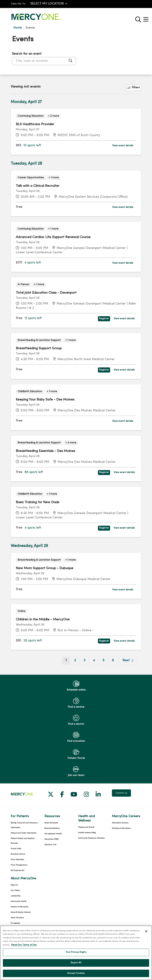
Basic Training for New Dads (37, 502)
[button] (147, 18)
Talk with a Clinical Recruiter (38, 186)
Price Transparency (19, 865)
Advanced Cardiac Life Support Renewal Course (53, 237)
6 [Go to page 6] (113, 660)
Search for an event (27, 54)
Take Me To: (18, 4)
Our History (15, 891)
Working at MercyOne (121, 828)
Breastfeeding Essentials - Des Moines (45, 451)
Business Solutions (52, 828)
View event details (123, 146)
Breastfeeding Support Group (39, 348)
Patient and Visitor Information (24, 833)
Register (104, 319)
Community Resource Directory (91, 838)
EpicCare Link (50, 845)
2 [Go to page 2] (75, 660)
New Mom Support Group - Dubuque (45, 568)
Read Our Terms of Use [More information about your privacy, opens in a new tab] (24, 949)
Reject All (76, 967)
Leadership (16, 896)
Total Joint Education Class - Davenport (46, 293)
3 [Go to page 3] (84, 660)
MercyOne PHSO (52, 839)
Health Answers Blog (87, 833)
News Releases (51, 823)
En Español (15, 923)
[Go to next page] (128, 661)
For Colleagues (17, 929)
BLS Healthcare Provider (35, 124)
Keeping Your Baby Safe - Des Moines (45, 400)
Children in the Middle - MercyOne (43, 619)
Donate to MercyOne (20, 907)
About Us (14, 885)
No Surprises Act (18, 871)
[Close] (146, 936)
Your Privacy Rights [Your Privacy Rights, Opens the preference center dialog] (76, 957)
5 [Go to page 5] (103, 660)
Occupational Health (53, 834)
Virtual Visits (16, 849)
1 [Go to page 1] (68, 660)
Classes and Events (86, 827)
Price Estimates (17, 860)
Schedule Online (18, 854)
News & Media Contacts (21, 912)
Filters (134, 88)
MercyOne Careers (120, 823)
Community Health (19, 901)
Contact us (121, 793)
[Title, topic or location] (44, 61)
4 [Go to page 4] (94, 660)
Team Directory (17, 918)
